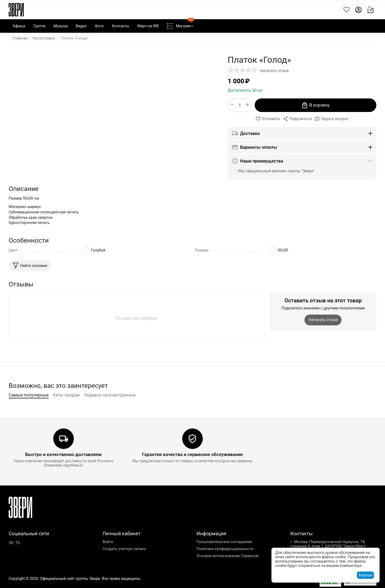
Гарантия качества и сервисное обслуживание (193, 469)
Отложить (269, 119)
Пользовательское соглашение (224, 556)
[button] (298, 119)
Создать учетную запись (124, 563)
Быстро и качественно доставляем (63, 469)
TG (18, 557)
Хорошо (366, 575)
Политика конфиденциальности (225, 563)
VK (11, 557)
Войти (108, 556)
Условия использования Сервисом (227, 570)
